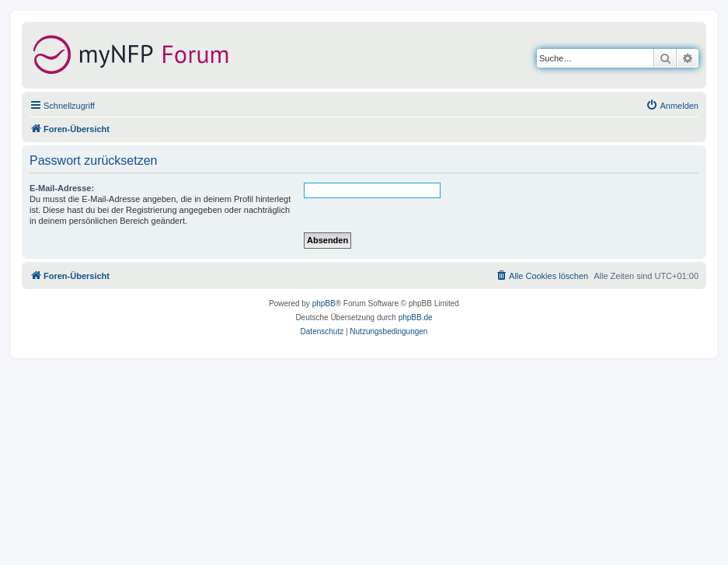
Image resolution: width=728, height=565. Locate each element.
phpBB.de (416, 317)
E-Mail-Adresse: (62, 188)
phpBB (324, 303)
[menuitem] (672, 106)
